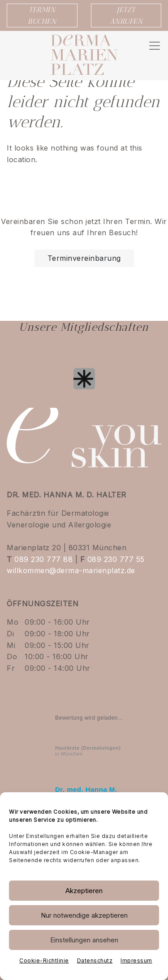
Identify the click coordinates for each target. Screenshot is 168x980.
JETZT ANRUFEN (126, 15)
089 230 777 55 (116, 559)
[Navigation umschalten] (155, 46)
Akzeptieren (84, 891)
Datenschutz (95, 961)
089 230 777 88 (43, 559)
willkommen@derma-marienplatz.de (71, 570)
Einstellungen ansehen (84, 940)
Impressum (136, 961)
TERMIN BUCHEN (42, 15)
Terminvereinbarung (84, 258)
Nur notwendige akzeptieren (84, 915)
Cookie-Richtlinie (44, 961)
